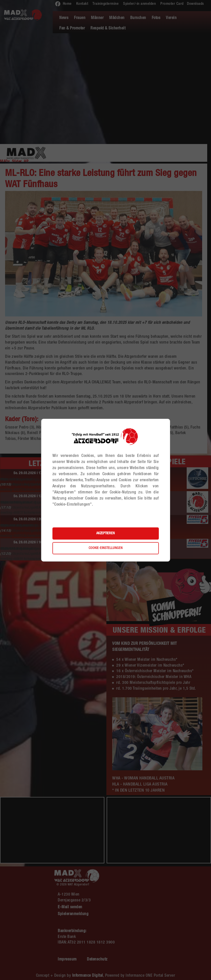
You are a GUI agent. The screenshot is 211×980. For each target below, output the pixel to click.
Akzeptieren (106, 533)
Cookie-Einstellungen (106, 548)
